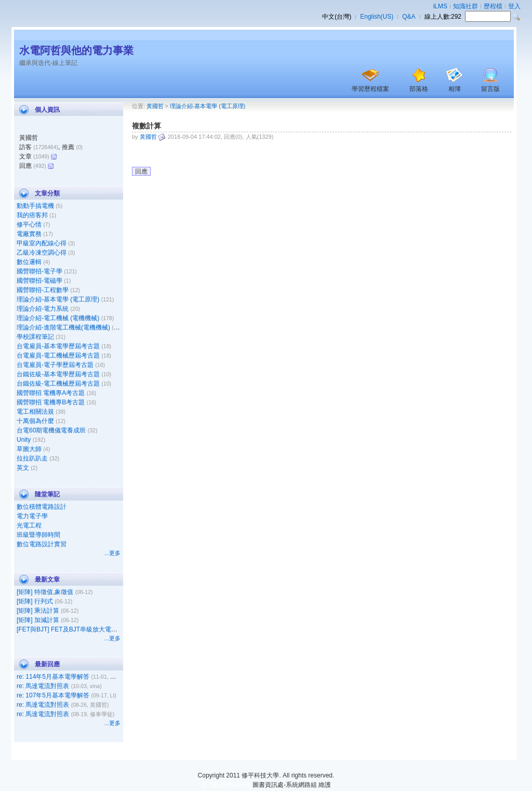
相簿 (455, 89)
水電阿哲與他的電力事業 (76, 50)
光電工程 (29, 525)
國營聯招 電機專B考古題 (51, 402)
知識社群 (465, 6)
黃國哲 (155, 106)
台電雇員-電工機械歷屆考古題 (58, 355)
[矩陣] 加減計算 (38, 620)
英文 (23, 468)
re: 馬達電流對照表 (43, 686)
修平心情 (29, 225)
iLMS (440, 6)
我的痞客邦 (32, 215)
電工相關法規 (35, 412)
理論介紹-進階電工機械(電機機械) (63, 327)
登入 (514, 6)
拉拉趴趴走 (32, 458)
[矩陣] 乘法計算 (38, 611)
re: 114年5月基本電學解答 (53, 677)
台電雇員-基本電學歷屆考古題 (58, 346)
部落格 (419, 89)
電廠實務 (29, 234)
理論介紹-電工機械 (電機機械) (58, 318)
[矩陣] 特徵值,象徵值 (45, 592)
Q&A (409, 17)
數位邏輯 (29, 262)
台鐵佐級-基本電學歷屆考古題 (58, 374)
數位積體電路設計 (42, 507)
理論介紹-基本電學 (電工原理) (58, 299)
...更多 (112, 553)
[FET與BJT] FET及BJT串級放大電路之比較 (76, 629)
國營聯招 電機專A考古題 (51, 393)
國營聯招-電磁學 (39, 281)
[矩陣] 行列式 (35, 601)
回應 (141, 172)
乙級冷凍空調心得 (42, 253)
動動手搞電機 (35, 206)
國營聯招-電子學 (39, 271)
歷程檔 (493, 6)
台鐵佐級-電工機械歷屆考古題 (58, 384)
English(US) (377, 17)
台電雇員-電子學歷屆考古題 (55, 365)
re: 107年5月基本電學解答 (53, 695)
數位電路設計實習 (42, 544)
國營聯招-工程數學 (43, 290)
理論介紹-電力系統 (43, 309)
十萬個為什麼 (35, 421)
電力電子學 (32, 516)
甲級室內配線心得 (42, 243)
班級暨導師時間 (38, 535)
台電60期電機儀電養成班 (51, 430)
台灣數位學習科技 (226, 785)
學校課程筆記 (35, 337)
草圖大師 (29, 449)
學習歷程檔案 (370, 89)
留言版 (490, 89)
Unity (24, 440)
